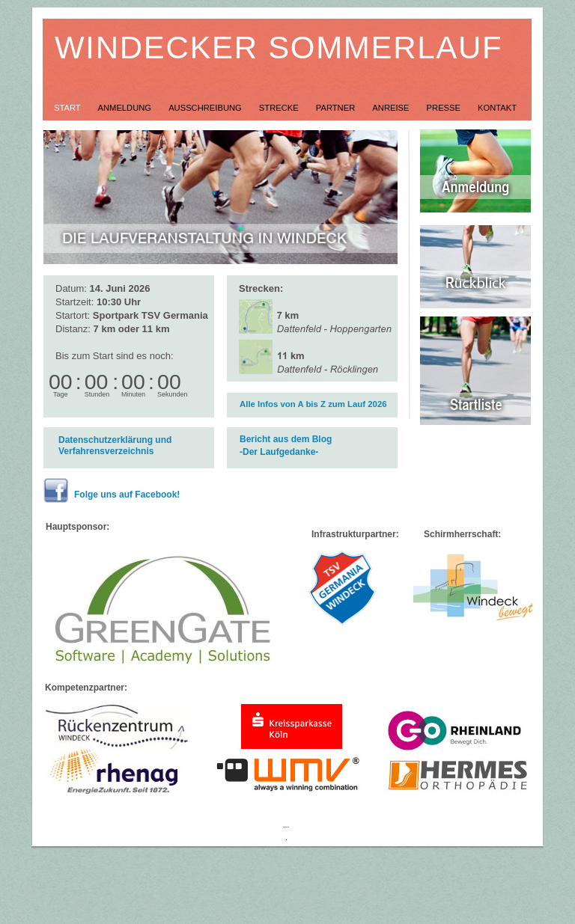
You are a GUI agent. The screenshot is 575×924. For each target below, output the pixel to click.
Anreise (392, 108)
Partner (337, 108)
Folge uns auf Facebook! (127, 495)
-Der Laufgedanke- (279, 452)
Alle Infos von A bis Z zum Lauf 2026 (313, 404)
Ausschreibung (206, 108)
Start (69, 108)
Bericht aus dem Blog (286, 439)
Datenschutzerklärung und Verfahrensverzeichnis (115, 446)
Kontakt (497, 108)
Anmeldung (126, 108)
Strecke (280, 108)
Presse (445, 108)
